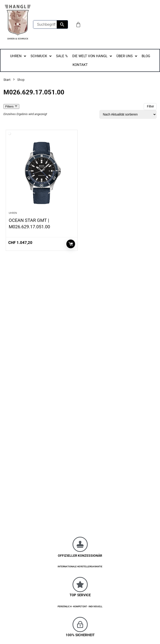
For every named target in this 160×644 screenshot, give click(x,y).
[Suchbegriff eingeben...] (45, 24)
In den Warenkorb (71, 244)
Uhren (13, 213)
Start (7, 80)
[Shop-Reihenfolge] (128, 114)
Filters (11, 106)
